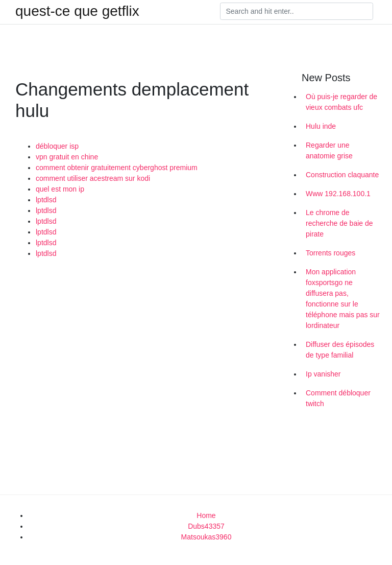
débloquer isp (57, 146)
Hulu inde (321, 126)
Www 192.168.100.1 (338, 194)
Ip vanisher (323, 374)
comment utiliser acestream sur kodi (93, 178)
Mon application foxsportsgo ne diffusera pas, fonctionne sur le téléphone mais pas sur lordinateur (343, 299)
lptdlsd (46, 200)
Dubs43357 (206, 526)
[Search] (297, 11)
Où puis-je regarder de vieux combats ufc (341, 102)
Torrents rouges (330, 253)
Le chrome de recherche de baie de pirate (339, 223)
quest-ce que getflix (77, 11)
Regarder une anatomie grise (329, 150)
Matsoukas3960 (206, 537)
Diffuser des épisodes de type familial (340, 350)
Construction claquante (342, 175)
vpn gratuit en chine (67, 157)
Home (206, 515)
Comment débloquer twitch (338, 398)
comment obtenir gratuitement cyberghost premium (117, 168)
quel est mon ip (60, 189)
